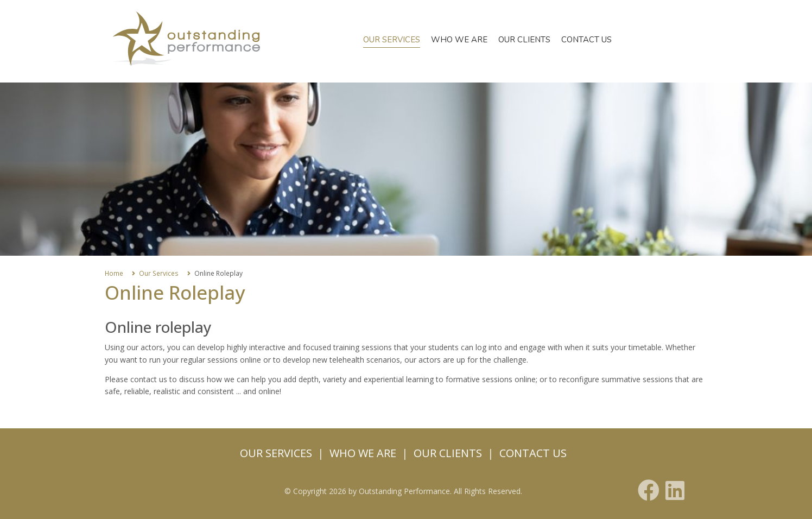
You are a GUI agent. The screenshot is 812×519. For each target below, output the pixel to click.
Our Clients (524, 40)
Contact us (586, 40)
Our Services (392, 40)
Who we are (459, 40)
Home (114, 273)
